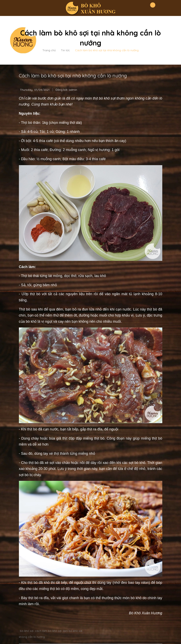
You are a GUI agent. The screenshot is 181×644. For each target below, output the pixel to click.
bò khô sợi (27, 631)
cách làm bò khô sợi (48, 631)
